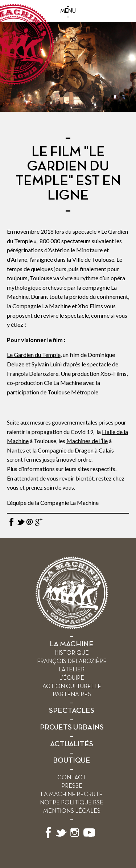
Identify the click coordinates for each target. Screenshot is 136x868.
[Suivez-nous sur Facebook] (48, 837)
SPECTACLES (72, 711)
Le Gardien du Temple (34, 355)
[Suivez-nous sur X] (61, 837)
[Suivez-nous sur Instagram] (75, 837)
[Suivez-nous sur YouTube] (90, 837)
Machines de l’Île (87, 441)
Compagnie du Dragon (66, 450)
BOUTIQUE (72, 761)
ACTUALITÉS (72, 744)
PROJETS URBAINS (72, 728)
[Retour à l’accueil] (72, 628)
